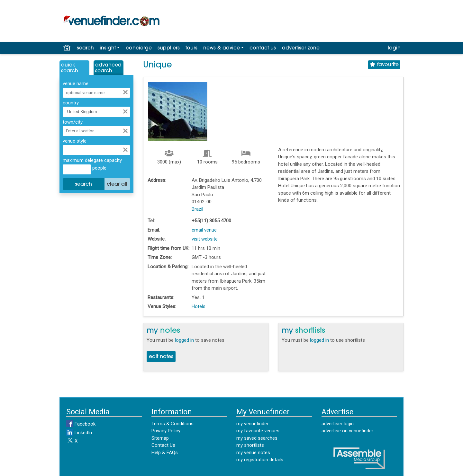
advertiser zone (301, 48)
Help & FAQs (165, 453)
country (71, 103)
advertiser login (338, 424)
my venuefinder (252, 424)
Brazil (197, 209)
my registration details (260, 460)
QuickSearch (70, 68)
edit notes (161, 357)
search (85, 48)
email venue (204, 230)
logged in (184, 340)
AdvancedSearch (108, 68)
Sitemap (160, 438)
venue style (75, 141)
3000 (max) (169, 162)
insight (108, 48)
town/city (73, 122)
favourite (384, 65)
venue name (76, 84)
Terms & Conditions (172, 424)
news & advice (222, 48)
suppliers (169, 48)
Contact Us (163, 445)
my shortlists (250, 445)
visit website (205, 239)
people (99, 168)
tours (191, 48)
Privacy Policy (166, 431)
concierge (139, 48)
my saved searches (257, 438)
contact (263, 48)
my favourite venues (258, 431)
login (394, 48)
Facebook (81, 424)
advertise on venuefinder (347, 431)
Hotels (199, 306)
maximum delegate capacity (92, 160)
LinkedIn (79, 433)
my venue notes (253, 453)
